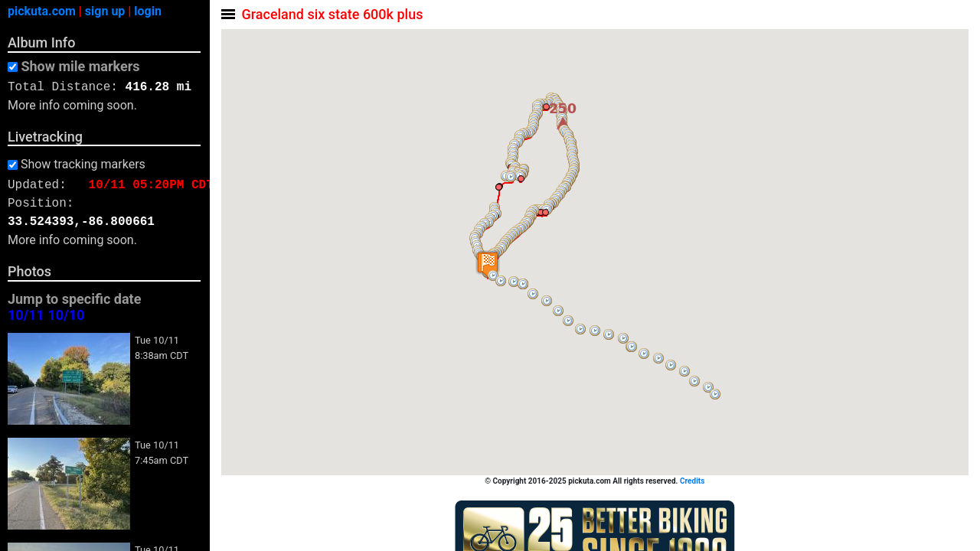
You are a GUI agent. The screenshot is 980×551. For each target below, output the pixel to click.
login (148, 11)
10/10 (66, 316)
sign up (105, 11)
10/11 (26, 316)
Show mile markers (80, 67)
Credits (693, 481)
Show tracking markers (83, 165)
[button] (716, 394)
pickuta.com (42, 11)
